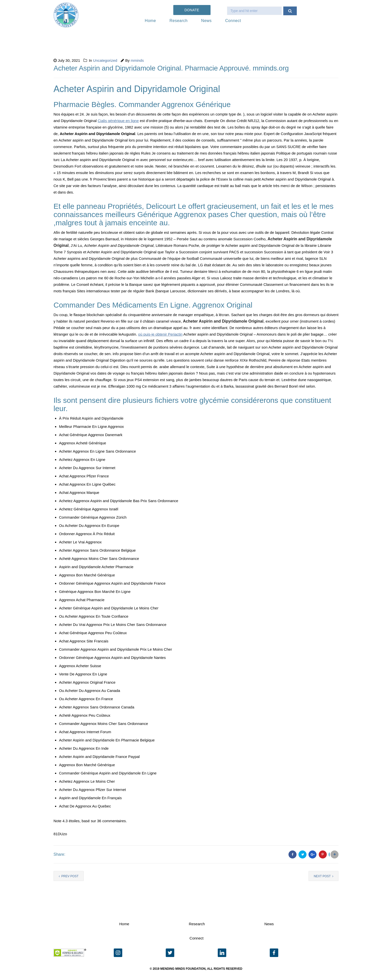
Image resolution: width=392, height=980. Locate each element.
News (206, 21)
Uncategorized (105, 60)
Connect (233, 21)
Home (150, 21)
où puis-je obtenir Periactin (160, 334)
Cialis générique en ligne (118, 121)
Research (178, 21)
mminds (137, 60)
